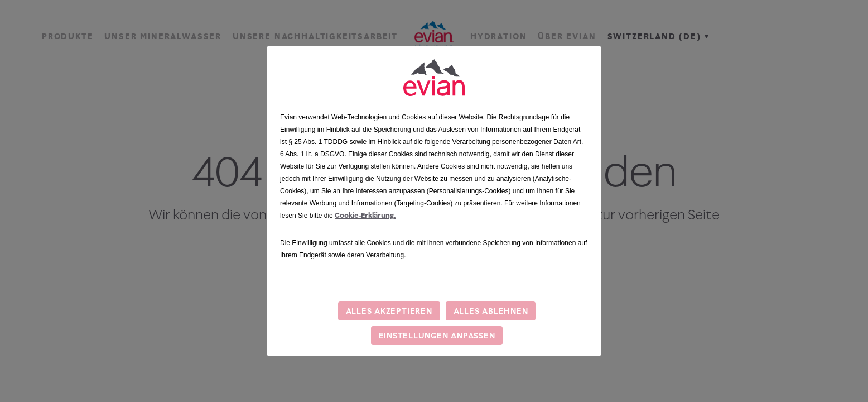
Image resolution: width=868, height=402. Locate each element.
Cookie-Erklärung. (365, 215)
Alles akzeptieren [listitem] (389, 311)
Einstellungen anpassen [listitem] (437, 335)
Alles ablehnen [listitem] (491, 311)
